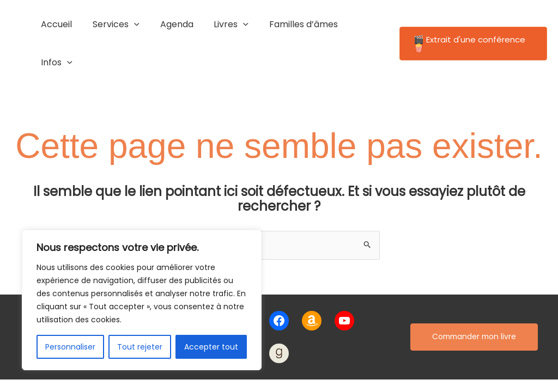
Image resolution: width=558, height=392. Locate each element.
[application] (132, 24)
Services (114, 24)
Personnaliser (70, 347)
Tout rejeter (140, 347)
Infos (359, 24)
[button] (471, 25)
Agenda (171, 24)
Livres (223, 24)
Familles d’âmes (292, 24)
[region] (142, 300)
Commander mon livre (474, 299)
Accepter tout (211, 347)
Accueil (57, 24)
